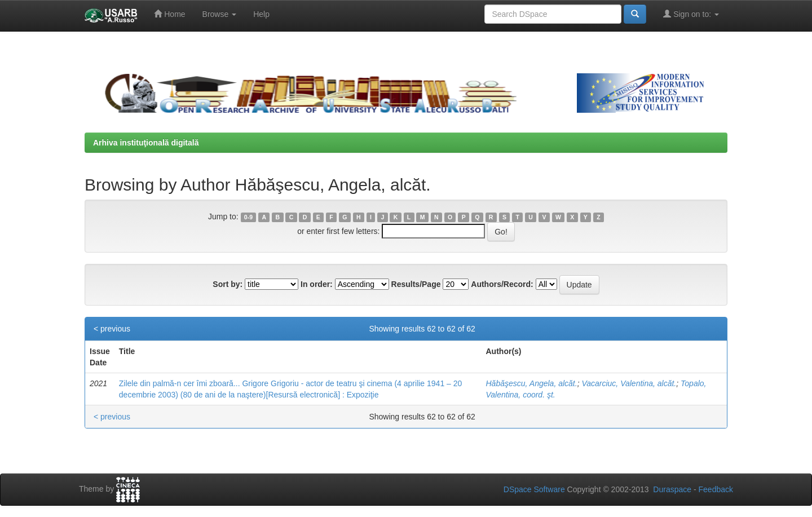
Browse (220, 14)
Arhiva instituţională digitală (146, 143)
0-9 (248, 217)
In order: (317, 284)
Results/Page (416, 284)
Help (261, 14)
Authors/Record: (502, 284)
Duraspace (672, 489)
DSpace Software (534, 489)
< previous (112, 329)
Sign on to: (691, 14)
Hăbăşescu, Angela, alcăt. (532, 383)
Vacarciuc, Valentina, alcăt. (629, 383)
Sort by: (228, 284)
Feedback (716, 489)
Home (169, 14)
